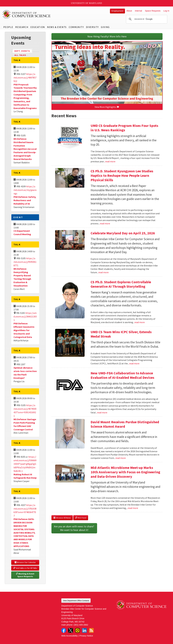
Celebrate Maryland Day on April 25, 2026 (123, 233)
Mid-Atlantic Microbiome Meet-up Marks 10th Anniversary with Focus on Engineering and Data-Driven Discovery (125, 472)
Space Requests (153, 11)
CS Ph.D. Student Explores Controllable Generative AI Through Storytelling (121, 284)
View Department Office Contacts (76, 601)
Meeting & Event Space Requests (25, 575)
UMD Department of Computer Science (27, 14)
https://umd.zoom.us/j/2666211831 (25, 316)
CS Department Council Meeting (22, 233)
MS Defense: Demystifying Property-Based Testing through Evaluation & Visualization (22, 277)
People (8, 27)
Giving (105, 27)
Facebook (64, 630)
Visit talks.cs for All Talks (25, 568)
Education (38, 27)
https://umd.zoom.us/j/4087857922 (25, 78)
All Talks (20, 55)
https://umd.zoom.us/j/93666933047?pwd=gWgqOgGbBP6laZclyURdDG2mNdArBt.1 (25, 464)
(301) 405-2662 (81, 625)
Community (76, 27)
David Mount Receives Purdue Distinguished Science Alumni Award (125, 424)
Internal (138, 11)
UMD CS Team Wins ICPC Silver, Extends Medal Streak (121, 334)
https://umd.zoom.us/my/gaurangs (25, 190)
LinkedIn (84, 630)
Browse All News (62, 518)
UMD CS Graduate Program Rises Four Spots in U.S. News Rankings (124, 128)
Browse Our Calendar (25, 562)
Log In (166, 11)
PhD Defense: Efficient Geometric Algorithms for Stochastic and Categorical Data (24, 330)
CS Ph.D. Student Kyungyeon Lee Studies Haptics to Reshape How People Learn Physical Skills (122, 176)
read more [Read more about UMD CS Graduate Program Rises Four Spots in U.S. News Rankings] (110, 161)
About (129, 11)
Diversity (92, 27)
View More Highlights (107, 107)
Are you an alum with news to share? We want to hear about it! (74, 528)
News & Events (57, 27)
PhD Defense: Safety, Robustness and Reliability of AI (25, 200)
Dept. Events (23, 51)
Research (22, 27)
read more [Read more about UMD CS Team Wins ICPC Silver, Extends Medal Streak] (134, 363)
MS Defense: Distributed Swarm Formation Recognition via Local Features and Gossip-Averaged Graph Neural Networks (25, 149)
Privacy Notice (86, 636)
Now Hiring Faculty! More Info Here (107, 36)
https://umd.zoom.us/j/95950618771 (25, 262)
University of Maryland (87, 3)
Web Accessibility (69, 636)
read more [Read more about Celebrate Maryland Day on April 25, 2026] (103, 272)
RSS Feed (81, 518)
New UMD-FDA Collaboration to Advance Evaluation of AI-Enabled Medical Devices (122, 375)
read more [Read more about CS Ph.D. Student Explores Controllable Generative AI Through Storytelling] (140, 322)
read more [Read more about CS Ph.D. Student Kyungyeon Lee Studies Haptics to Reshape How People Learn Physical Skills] (105, 223)
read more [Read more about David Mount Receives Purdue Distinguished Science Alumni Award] (121, 458)
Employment (117, 11)
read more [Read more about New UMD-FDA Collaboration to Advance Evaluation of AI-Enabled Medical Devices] (102, 412)
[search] (146, 19)
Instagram (78, 630)
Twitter (71, 630)
